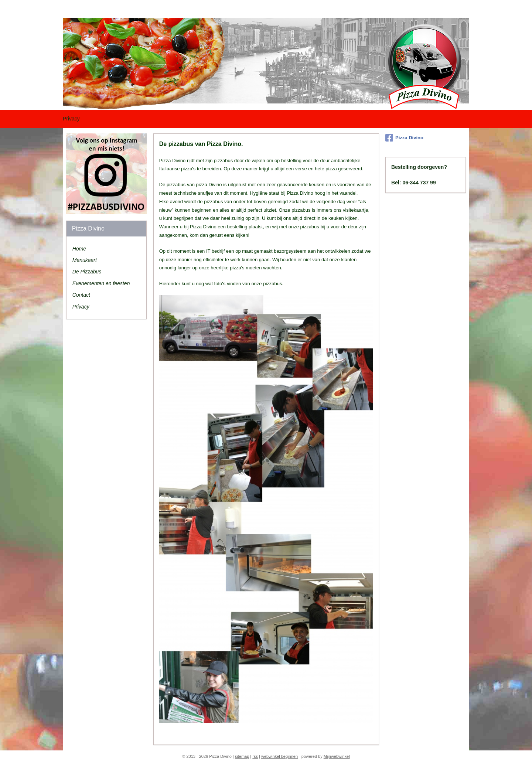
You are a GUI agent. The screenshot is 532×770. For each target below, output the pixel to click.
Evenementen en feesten (101, 283)
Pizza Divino (404, 138)
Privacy (71, 119)
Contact (81, 295)
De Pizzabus (87, 272)
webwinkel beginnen (279, 756)
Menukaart (85, 260)
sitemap (242, 756)
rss (255, 756)
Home (79, 249)
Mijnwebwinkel (337, 756)
